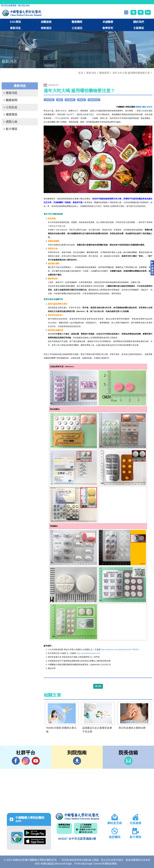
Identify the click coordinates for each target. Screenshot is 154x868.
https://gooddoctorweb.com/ (88, 653)
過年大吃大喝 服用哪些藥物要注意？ (132, 73)
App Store (35, 841)
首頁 (81, 73)
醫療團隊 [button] (77, 22)
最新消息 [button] (15, 28)
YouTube (36, 761)
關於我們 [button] (139, 22)
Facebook (16, 761)
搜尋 (126, 12)
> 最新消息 (10, 93)
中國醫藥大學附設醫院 (77, 816)
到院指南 (77, 761)
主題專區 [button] (139, 28)
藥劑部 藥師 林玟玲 (144, 107)
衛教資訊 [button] (46, 28)
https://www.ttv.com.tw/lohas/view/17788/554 (120, 650)
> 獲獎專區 (10, 115)
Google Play (35, 833)
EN (148, 12)
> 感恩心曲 (10, 122)
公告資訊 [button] (77, 28)
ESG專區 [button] (15, 22)
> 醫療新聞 (10, 100)
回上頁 (98, 686)
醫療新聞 (104, 73)
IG (26, 761)
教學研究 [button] (108, 28)
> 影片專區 (10, 129)
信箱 (128, 761)
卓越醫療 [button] (108, 22)
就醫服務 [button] (46, 22)
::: (3, 2)
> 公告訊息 (10, 107)
